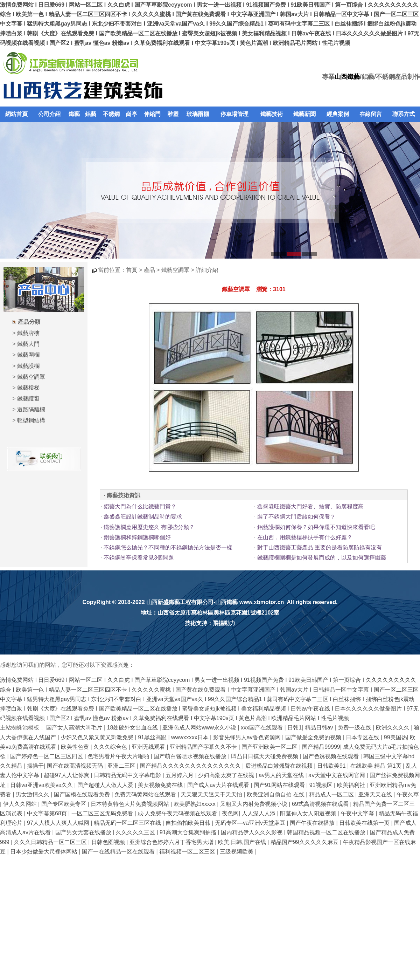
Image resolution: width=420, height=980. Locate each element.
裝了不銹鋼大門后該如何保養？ (296, 517)
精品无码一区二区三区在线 (128, 823)
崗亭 (132, 114)
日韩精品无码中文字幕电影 (128, 775)
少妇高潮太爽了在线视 (227, 775)
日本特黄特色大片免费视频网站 (131, 804)
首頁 (132, 270)
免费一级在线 (355, 728)
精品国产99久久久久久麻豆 (305, 842)
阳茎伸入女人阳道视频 (309, 813)
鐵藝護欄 (28, 366)
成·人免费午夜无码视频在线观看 (178, 813)
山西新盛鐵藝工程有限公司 (180, 602)
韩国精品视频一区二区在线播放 (327, 832)
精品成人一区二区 (332, 794)
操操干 (35, 766)
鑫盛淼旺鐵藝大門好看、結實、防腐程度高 (310, 506)
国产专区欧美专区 (64, 804)
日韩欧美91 (332, 766)
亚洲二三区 (122, 766)
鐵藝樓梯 (28, 388)
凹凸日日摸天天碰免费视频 (265, 756)
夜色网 (230, 813)
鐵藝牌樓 (28, 333)
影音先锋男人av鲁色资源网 (248, 737)
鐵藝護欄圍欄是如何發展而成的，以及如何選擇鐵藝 (322, 558)
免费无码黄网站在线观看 (146, 794)
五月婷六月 (180, 775)
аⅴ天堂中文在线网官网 (337, 775)
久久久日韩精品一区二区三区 (51, 842)
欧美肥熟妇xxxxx (195, 804)
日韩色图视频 (109, 842)
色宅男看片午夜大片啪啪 (119, 756)
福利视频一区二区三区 (188, 852)
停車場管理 (234, 114)
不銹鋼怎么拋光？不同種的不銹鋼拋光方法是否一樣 (168, 547)
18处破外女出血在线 (133, 728)
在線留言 (371, 114)
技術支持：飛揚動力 (210, 623)
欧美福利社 (352, 785)
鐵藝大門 (28, 344)
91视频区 (322, 785)
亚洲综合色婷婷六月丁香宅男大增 (172, 842)
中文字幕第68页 (48, 813)
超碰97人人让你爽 (67, 775)
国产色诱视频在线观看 (331, 756)
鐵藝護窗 (28, 399)
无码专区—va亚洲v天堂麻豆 (251, 823)
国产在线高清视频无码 (76, 766)
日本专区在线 (363, 737)
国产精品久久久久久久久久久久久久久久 (191, 766)
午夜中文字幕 (358, 813)
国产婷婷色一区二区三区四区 (47, 756)
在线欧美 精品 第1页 (377, 766)
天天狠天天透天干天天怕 (212, 794)
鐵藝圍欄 (28, 355)
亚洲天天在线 (376, 794)
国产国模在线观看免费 (83, 794)
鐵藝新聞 (304, 114)
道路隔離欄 (31, 409)
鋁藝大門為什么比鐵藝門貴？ (140, 506)
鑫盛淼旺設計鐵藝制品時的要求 (143, 517)
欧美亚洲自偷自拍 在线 (276, 794)
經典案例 (338, 114)
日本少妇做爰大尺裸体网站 (44, 852)
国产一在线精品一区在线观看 (119, 852)
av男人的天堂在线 (282, 775)
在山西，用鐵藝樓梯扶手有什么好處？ (305, 537)
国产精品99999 (321, 747)
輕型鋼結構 (31, 420)
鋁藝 (91, 114)
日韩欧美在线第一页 (365, 823)
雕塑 (173, 114)
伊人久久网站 (21, 804)
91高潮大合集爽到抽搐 (189, 832)
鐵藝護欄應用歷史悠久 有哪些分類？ (149, 527)
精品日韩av (320, 728)
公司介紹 (49, 114)
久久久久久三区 (136, 832)
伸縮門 (152, 114)
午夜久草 (408, 794)
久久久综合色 (111, 747)
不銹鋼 (111, 114)
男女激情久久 (33, 794)
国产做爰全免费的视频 (314, 737)
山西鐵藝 (347, 77)
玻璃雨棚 (198, 114)
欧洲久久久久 (393, 728)
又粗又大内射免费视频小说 (254, 804)
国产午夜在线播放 (313, 823)
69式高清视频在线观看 (321, 804)
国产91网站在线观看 (280, 785)
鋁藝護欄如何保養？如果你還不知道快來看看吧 (316, 527)
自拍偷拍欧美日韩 (189, 823)
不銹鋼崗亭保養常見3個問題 (139, 558)
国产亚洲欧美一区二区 (270, 747)
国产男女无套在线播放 (84, 832)
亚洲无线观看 (149, 747)
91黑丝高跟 (153, 737)
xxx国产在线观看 (262, 728)
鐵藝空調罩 (31, 377)
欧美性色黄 (76, 747)
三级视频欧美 (237, 852)
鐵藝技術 (272, 114)
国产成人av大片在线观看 (219, 785)
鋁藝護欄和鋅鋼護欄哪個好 (137, 537)
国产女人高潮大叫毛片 (75, 728)
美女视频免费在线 (161, 785)
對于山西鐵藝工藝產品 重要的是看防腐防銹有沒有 (320, 547)
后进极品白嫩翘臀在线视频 (280, 766)
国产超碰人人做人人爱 (106, 785)
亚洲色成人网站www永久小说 (200, 728)
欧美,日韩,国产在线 (243, 842)
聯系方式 (404, 114)
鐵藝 (74, 114)
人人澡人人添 (259, 813)
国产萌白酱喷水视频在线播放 (191, 756)
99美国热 (395, 737)
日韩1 (295, 728)
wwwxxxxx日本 (191, 737)
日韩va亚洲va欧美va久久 (42, 785)
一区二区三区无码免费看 (103, 813)
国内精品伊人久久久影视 (252, 832)
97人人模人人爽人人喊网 (59, 823)
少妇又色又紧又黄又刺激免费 (98, 737)
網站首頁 (16, 114)
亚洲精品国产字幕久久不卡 (204, 747)
